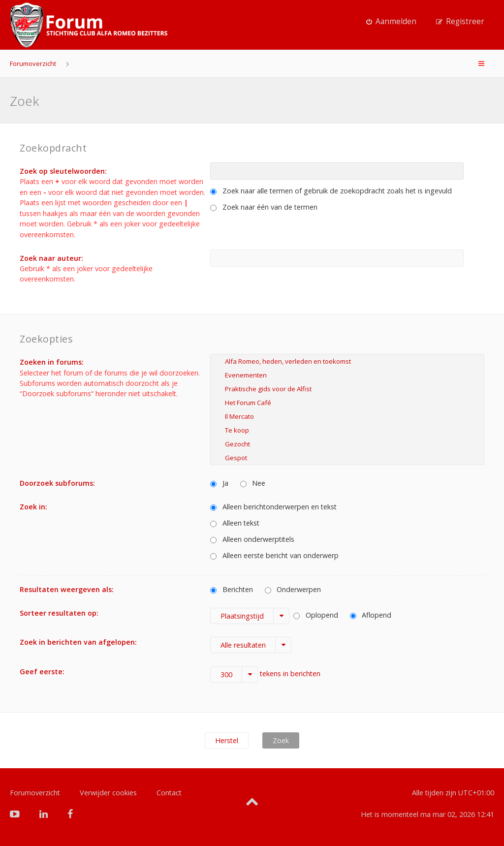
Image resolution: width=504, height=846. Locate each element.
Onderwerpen (293, 589)
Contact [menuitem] (169, 793)
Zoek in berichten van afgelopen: (78, 642)
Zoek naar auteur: (51, 258)
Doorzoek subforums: (57, 483)
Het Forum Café (347, 403)
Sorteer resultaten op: (59, 613)
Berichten (232, 589)
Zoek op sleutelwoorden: (63, 171)
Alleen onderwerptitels (252, 539)
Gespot (347, 458)
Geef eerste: (42, 672)
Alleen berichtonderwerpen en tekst (273, 507)
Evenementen (347, 375)
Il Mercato (347, 416)
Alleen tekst (235, 523)
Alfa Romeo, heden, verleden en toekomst (347, 361)
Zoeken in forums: (52, 362)
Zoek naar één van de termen (264, 207)
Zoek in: (33, 507)
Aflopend (371, 615)
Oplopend (316, 615)
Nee (253, 483)
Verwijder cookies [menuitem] (108, 793)
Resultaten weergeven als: (67, 589)
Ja (219, 483)
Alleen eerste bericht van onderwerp (274, 555)
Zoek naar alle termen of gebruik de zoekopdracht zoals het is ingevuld (331, 191)
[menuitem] (391, 22)
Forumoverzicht (33, 63)
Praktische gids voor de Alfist (347, 389)
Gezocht (347, 444)
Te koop (347, 430)
